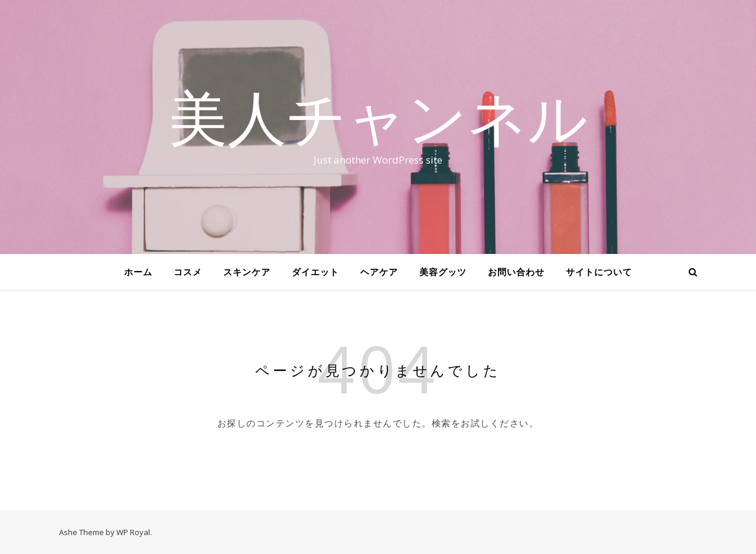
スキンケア (247, 272)
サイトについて (599, 272)
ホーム (138, 272)
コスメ (188, 272)
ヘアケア (379, 272)
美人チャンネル (378, 116)
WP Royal (133, 532)
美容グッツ (443, 272)
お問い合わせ (516, 272)
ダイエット (315, 272)
